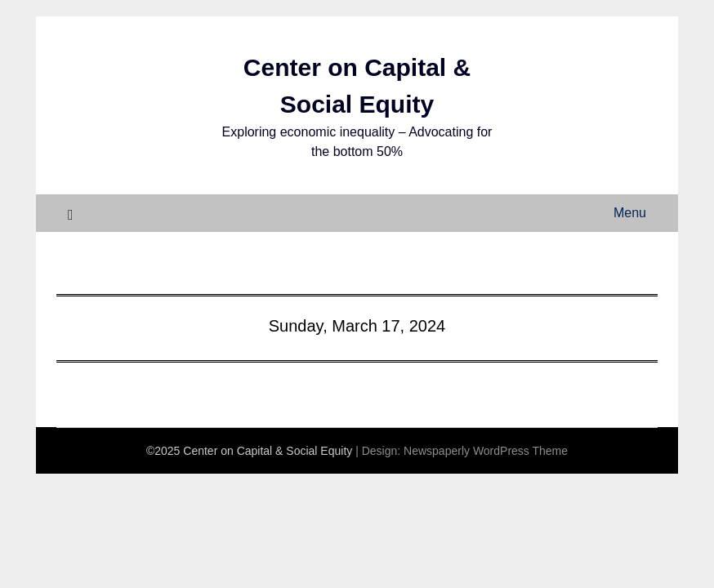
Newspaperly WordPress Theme (486, 451)
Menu (630, 213)
